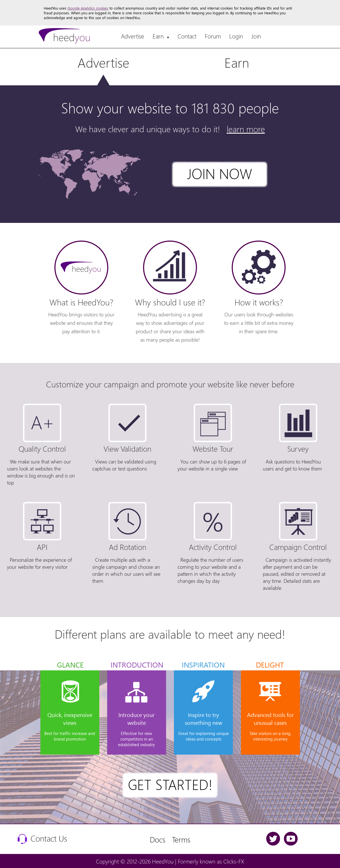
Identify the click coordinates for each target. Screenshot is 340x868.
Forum (213, 36)
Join (256, 36)
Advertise (133, 36)
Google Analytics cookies (88, 8)
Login (236, 36)
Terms (181, 839)
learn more (246, 129)
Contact (187, 36)
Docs (158, 839)
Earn (161, 36)
